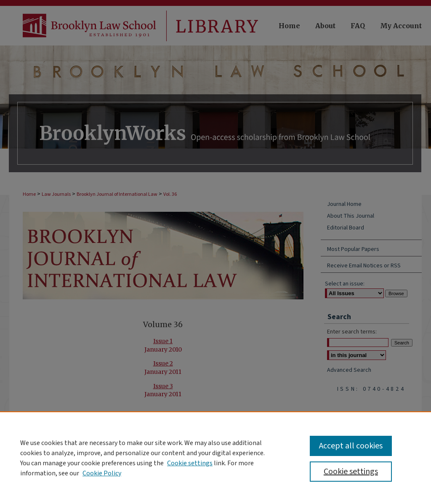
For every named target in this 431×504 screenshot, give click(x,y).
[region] (215, 458)
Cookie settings (190, 463)
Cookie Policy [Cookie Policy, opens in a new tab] (102, 473)
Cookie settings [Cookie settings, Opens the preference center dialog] (351, 472)
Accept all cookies (351, 446)
